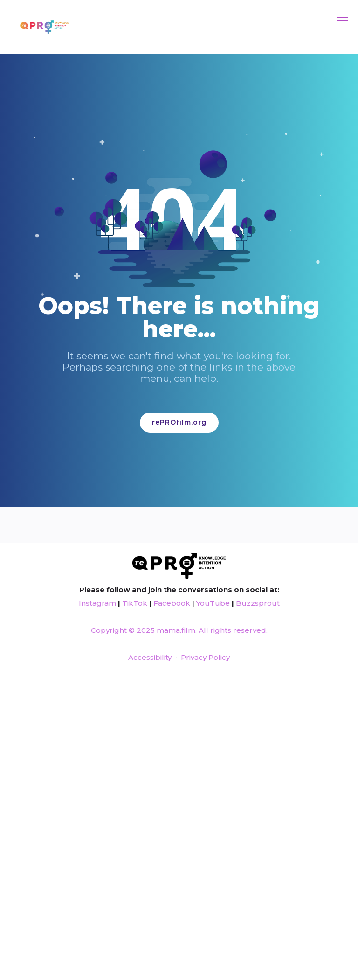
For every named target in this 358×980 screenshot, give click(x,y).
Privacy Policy (205, 657)
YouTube (213, 603)
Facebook (172, 603)
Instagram (97, 603)
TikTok (135, 603)
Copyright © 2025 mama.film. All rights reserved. (179, 630)
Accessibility (150, 657)
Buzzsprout (258, 603)
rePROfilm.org (179, 422)
